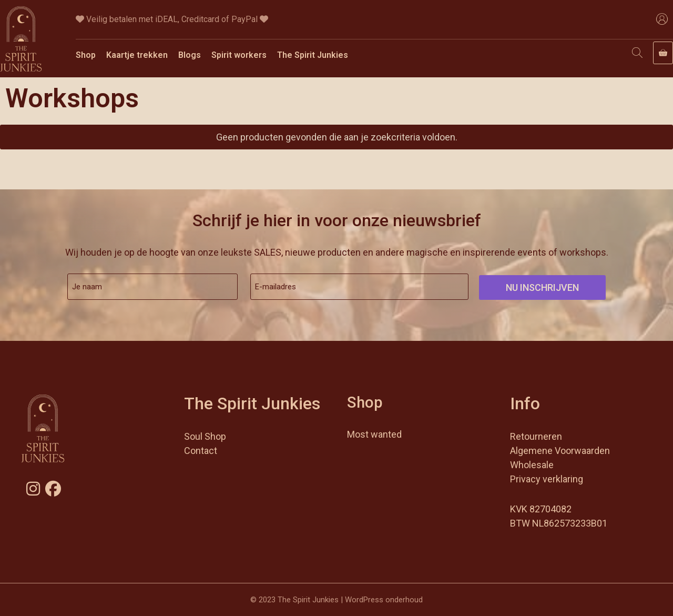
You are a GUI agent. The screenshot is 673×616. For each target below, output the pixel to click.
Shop (86, 55)
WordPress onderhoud (384, 600)
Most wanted (374, 434)
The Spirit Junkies (313, 55)
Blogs (190, 55)
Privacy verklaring (547, 479)
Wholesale (532, 465)
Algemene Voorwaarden (560, 451)
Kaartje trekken (137, 55)
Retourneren (536, 436)
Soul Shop (205, 436)
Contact (201, 451)
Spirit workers (239, 55)
